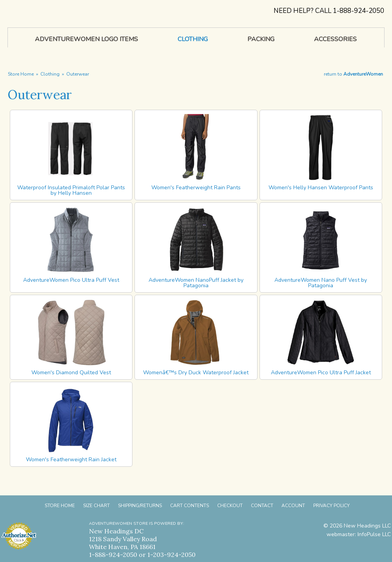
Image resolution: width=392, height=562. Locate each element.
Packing (261, 39)
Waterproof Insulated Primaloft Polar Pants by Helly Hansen (71, 190)
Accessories (335, 39)
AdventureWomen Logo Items (86, 39)
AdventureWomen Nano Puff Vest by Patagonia (321, 283)
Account (293, 506)
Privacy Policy (331, 506)
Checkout (230, 506)
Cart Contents (190, 506)
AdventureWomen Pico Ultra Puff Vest (71, 280)
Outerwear (78, 74)
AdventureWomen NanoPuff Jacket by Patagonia (196, 283)
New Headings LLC (367, 526)
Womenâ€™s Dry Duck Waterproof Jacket (196, 373)
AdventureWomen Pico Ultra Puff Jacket (321, 373)
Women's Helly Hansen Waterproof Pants (321, 188)
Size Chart (96, 506)
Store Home (21, 74)
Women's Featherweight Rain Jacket (71, 460)
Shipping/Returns (140, 506)
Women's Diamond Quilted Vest (71, 373)
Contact (262, 506)
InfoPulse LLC (374, 534)
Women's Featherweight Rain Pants (196, 188)
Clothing (50, 74)
